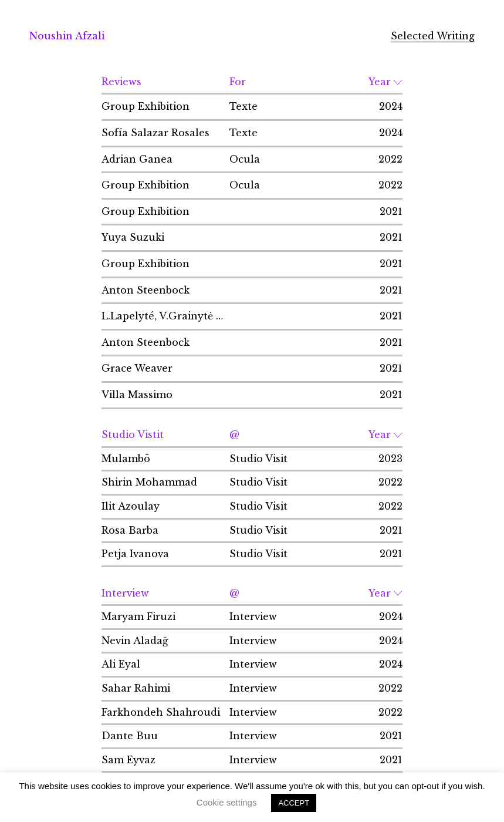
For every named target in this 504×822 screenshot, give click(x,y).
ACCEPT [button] (294, 803)
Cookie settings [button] (227, 802)
